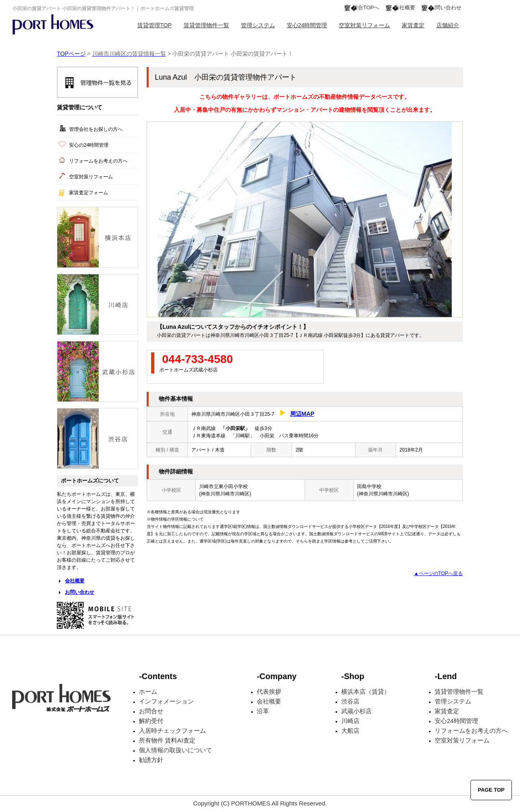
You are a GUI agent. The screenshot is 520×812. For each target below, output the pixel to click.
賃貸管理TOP (155, 25)
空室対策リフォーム (364, 25)
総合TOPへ (366, 8)
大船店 (350, 731)
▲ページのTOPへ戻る (438, 573)
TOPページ (71, 54)
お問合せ (151, 711)
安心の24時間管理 (89, 145)
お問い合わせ (446, 8)
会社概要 (405, 8)
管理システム (258, 25)
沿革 (263, 711)
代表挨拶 (269, 692)
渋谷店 (350, 701)
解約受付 (151, 721)
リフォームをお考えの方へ (98, 161)
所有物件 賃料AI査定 (167, 740)
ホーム (148, 692)
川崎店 (350, 721)
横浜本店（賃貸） (366, 692)
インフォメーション (166, 701)
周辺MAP (302, 414)
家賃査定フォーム (89, 193)
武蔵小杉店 (356, 711)
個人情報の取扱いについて (175, 750)
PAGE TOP (491, 790)
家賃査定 (413, 25)
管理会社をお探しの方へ (96, 129)
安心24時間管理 (307, 25)
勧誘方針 (151, 760)
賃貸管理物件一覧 (206, 25)
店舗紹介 (448, 25)
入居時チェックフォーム (172, 731)
